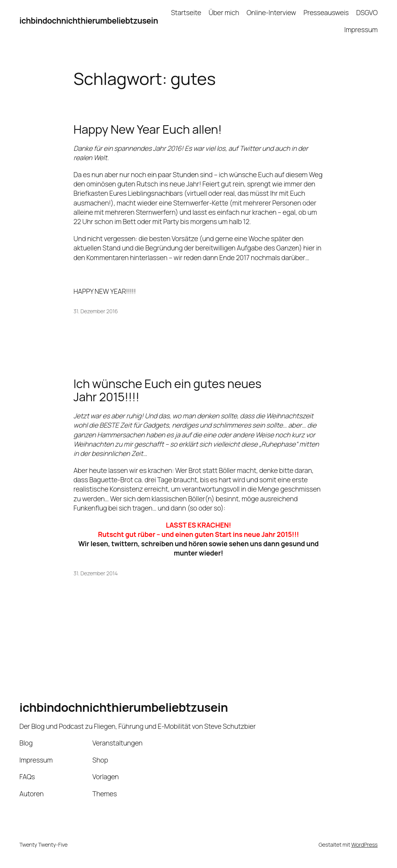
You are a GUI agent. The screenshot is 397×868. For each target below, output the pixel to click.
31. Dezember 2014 (96, 573)
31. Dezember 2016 (96, 311)
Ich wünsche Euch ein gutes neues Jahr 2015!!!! (168, 390)
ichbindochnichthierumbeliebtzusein (89, 21)
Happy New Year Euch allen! (148, 129)
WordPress (364, 845)
